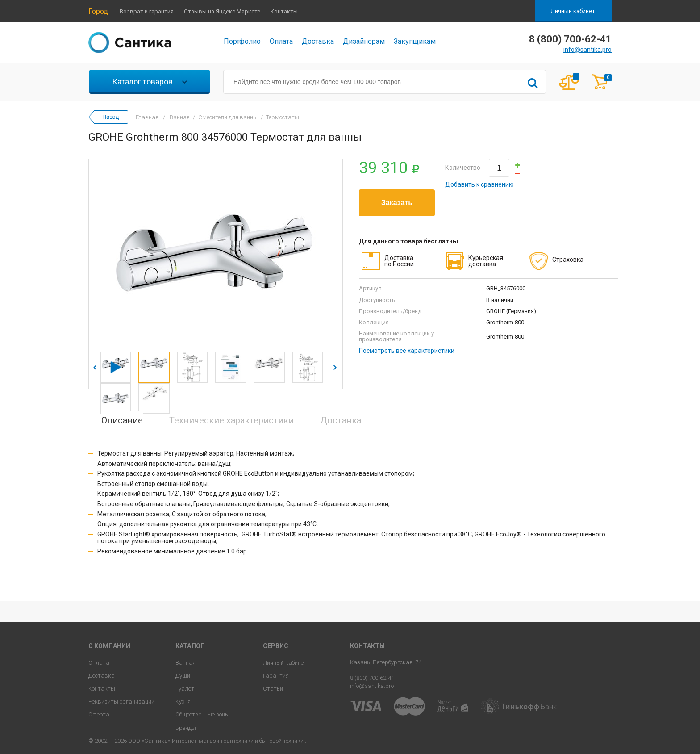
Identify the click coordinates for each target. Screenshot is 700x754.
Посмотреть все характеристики (407, 351)
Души (183, 676)
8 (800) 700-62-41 (372, 678)
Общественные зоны (202, 714)
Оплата (281, 41)
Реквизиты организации (121, 702)
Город (98, 11)
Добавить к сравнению (479, 184)
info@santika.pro (587, 50)
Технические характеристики (231, 420)
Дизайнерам (364, 41)
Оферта (99, 714)
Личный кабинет (573, 11)
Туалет (185, 689)
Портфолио (242, 41)
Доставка (318, 41)
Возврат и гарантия (147, 11)
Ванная (185, 663)
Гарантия (276, 676)
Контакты (284, 11)
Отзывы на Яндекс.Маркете (222, 11)
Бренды (186, 728)
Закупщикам (415, 41)
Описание (122, 420)
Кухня (183, 702)
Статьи (273, 689)
